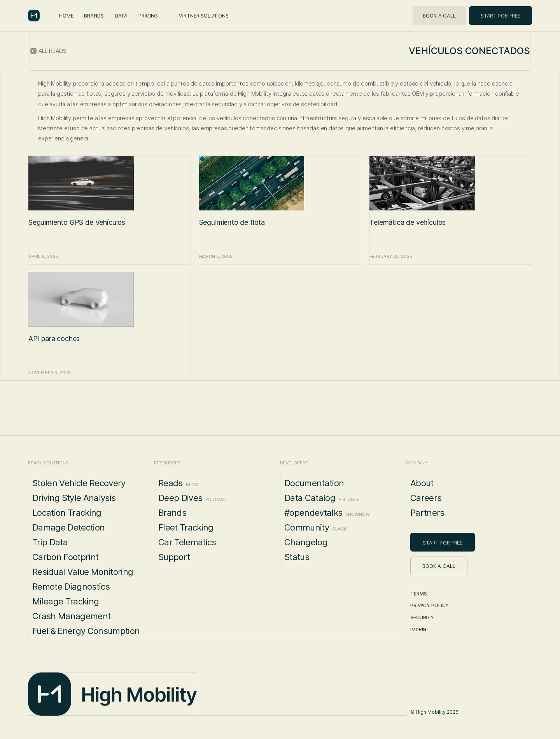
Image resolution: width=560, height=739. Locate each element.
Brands (94, 16)
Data (121, 16)
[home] (34, 16)
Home (66, 16)
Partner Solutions (203, 16)
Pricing (148, 16)
